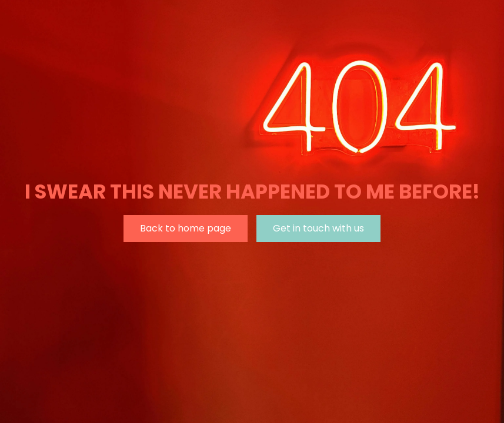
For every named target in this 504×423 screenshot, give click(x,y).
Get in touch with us (318, 228)
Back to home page (186, 228)
